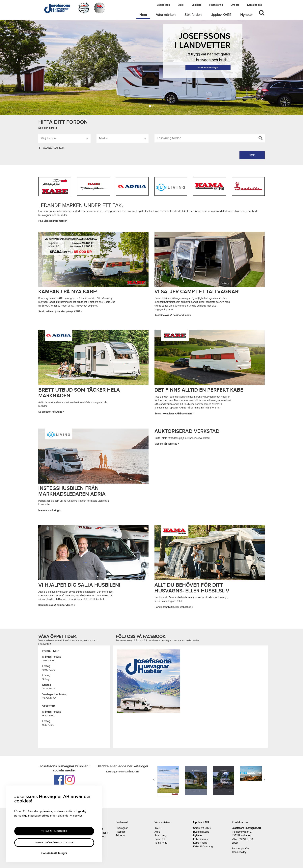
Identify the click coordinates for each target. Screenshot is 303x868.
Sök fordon (193, 15)
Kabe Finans (200, 843)
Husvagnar (122, 828)
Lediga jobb (163, 5)
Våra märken (166, 15)
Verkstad (196, 5)
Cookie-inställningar (54, 853)
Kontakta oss (254, 5)
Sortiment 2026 (202, 828)
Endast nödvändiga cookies (54, 843)
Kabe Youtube (201, 839)
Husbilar (120, 832)
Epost (235, 843)
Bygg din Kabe (201, 832)
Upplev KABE (221, 15)
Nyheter (247, 15)
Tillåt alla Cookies (54, 831)
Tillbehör (121, 835)
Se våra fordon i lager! (208, 68)
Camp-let (160, 839)
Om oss (235, 5)
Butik (181, 5)
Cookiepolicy (239, 852)
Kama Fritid (161, 843)
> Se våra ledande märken (53, 221)
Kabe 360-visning (203, 847)
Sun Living (160, 835)
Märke (123, 138)
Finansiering (216, 5)
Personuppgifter (241, 849)
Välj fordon (64, 138)
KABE (158, 828)
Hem (145, 15)
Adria (157, 832)
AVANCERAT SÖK (52, 148)
